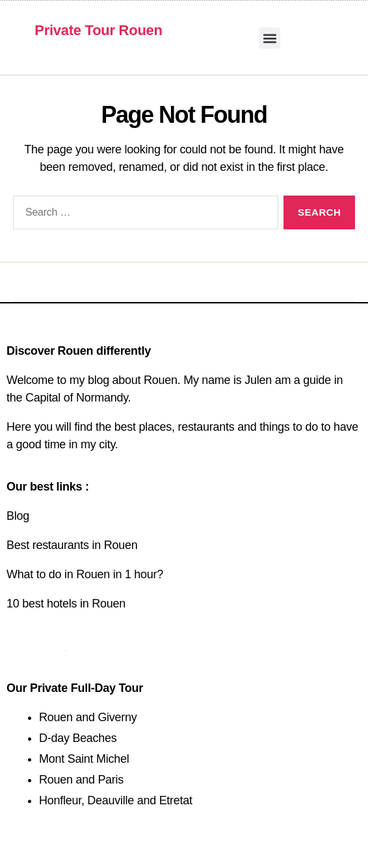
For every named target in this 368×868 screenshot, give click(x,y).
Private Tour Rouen (98, 30)
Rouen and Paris (81, 780)
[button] (269, 38)
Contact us (36, 646)
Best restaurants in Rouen (72, 545)
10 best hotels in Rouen (66, 604)
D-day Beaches (78, 738)
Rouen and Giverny (88, 717)
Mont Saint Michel (84, 759)
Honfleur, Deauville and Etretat (116, 800)
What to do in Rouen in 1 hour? (85, 574)
